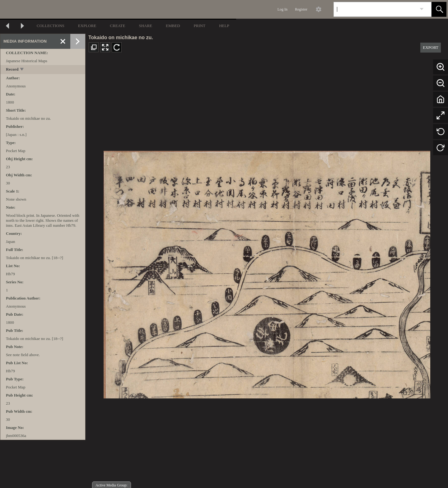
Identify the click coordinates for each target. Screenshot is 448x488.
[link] (422, 9)
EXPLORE (87, 26)
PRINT (200, 26)
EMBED (173, 26)
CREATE (117, 26)
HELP (224, 26)
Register (301, 9)
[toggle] (22, 70)
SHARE (145, 26)
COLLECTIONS (51, 26)
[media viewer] (267, 273)
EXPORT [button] (431, 47)
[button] (439, 9)
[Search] (375, 9)
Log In (282, 9)
